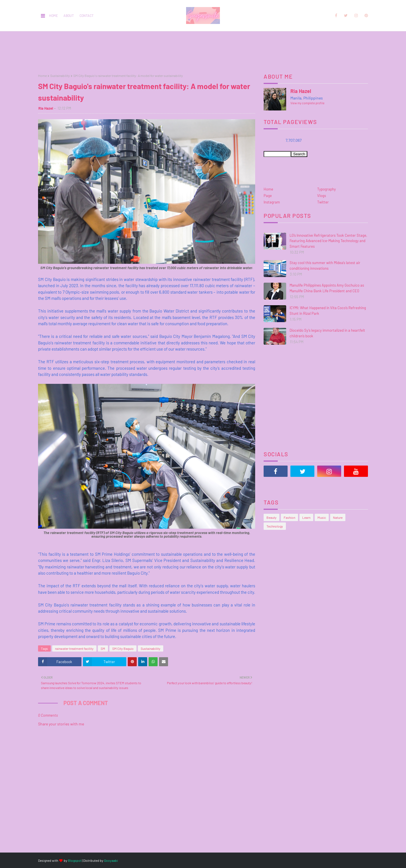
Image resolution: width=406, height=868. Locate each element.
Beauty (272, 517)
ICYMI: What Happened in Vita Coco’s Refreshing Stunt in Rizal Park (328, 311)
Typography (326, 189)
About (69, 15)
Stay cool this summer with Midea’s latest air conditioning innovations (325, 265)
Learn (306, 517)
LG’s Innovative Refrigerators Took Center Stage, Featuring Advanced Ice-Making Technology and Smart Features (328, 241)
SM (103, 648)
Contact (87, 15)
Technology (275, 526)
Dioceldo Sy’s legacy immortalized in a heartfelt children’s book (327, 333)
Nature (338, 517)
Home (53, 15)
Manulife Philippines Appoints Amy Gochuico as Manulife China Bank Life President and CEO (327, 288)
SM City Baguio (123, 648)
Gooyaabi (111, 860)
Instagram (272, 202)
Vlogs (322, 196)
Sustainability (60, 76)
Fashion (289, 517)
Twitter (323, 202)
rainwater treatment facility (74, 648)
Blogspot (75, 860)
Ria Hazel (46, 108)
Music (322, 517)
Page (268, 196)
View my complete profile (307, 103)
